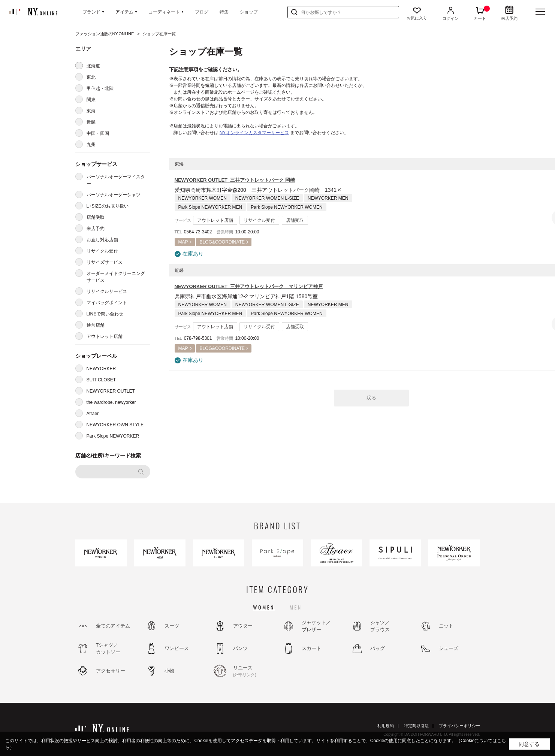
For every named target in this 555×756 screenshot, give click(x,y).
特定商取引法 (416, 726)
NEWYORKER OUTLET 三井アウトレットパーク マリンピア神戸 (249, 286)
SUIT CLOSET (101, 380)
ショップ (249, 12)
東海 (91, 111)
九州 (91, 145)
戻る (371, 398)
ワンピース (177, 648)
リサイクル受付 (102, 251)
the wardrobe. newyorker (111, 402)
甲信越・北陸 (100, 88)
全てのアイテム (113, 626)
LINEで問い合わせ (105, 314)
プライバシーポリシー (459, 726)
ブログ (202, 12)
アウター (243, 626)
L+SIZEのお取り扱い (108, 206)
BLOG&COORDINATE (222, 242)
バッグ (378, 648)
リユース (253, 671)
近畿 (91, 122)
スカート (311, 648)
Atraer (93, 414)
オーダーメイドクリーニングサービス (116, 277)
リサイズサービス (105, 262)
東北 (91, 77)
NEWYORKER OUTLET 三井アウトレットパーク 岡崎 (235, 180)
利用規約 (386, 726)
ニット (446, 626)
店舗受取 (96, 217)
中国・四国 (98, 133)
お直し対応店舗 (102, 240)
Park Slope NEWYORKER (113, 436)
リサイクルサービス (107, 291)
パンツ (240, 648)
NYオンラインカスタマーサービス (254, 133)
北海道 (93, 66)
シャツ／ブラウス (380, 626)
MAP (183, 242)
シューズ (449, 648)
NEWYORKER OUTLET (111, 391)
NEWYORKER (101, 369)
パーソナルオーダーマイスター (116, 180)
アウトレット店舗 (105, 336)
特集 (224, 12)
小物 (169, 671)
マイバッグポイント (107, 303)
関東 (91, 100)
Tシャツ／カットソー (108, 649)
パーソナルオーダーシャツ (114, 195)
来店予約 (96, 229)
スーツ (172, 626)
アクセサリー (111, 671)
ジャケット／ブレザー (316, 626)
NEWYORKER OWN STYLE (115, 425)
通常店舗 (96, 325)
